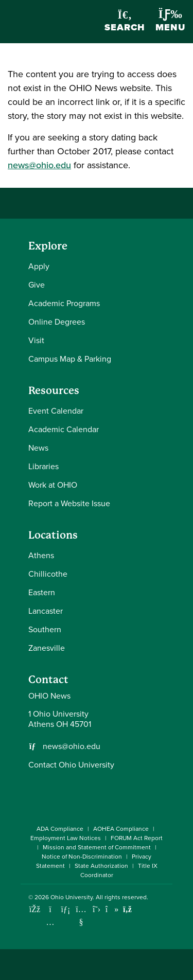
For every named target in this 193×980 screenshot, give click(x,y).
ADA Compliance (60, 829)
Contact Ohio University (71, 765)
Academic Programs (64, 303)
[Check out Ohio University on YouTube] (81, 916)
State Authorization (101, 866)
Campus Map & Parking (70, 359)
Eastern (42, 592)
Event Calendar (56, 411)
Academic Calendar (64, 429)
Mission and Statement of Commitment (97, 847)
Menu (170, 21)
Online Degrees (57, 322)
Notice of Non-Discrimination (82, 857)
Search (125, 22)
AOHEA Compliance (121, 829)
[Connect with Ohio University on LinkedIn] (66, 909)
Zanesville (47, 648)
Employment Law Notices (66, 838)
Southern (45, 629)
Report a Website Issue (69, 503)
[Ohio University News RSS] (127, 909)
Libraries (43, 466)
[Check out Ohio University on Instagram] (50, 922)
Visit (36, 340)
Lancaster (46, 611)
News (38, 448)
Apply (39, 266)
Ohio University (72, 897)
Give (37, 285)
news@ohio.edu (39, 165)
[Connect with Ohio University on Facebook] (35, 909)
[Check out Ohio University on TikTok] (112, 909)
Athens (41, 555)
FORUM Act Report (137, 838)
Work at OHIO (53, 485)
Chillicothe (48, 574)
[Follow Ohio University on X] (97, 909)
